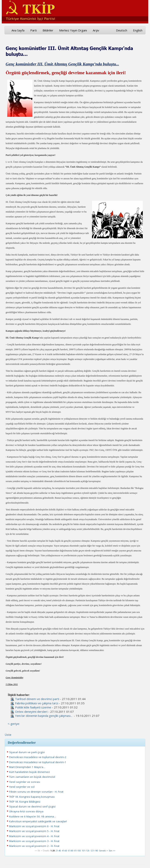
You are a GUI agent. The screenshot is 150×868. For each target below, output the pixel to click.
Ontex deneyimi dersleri (31, 712)
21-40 (58, 851)
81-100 (78, 851)
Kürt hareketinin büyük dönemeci (29, 772)
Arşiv (96, 30)
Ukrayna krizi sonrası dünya (26, 811)
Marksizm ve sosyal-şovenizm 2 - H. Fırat (34, 846)
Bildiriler (48, 30)
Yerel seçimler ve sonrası (25, 782)
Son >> (112, 851)
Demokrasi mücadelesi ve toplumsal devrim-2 (38, 757)
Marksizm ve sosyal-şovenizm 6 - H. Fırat (34, 826)
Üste (8, 735)
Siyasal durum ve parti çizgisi (27, 752)
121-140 (94, 851)
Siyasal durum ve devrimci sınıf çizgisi (32, 806)
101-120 (86, 851)
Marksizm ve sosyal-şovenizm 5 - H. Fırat (34, 831)
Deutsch (122, 30)
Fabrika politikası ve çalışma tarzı (37, 703)
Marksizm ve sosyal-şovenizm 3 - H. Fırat (34, 841)
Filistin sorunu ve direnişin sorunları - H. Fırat (36, 792)
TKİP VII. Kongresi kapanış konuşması (32, 797)
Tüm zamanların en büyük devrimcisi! (32, 777)
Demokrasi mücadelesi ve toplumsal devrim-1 (38, 762)
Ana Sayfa (18, 30)
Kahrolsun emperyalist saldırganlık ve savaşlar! (38, 821)
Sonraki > (103, 851)
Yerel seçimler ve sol (22, 787)
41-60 (65, 851)
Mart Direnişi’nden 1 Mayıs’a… (27, 767)
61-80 (71, 851)
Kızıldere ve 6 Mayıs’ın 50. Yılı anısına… (33, 816)
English (138, 30)
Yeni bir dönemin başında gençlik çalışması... (44, 716)
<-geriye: (14, 724)
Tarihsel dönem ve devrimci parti (37, 699)
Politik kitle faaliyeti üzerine (33, 707)
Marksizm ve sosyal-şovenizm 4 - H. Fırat (34, 836)
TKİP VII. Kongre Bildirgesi (25, 802)
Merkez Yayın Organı (73, 30)
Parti (33, 30)
